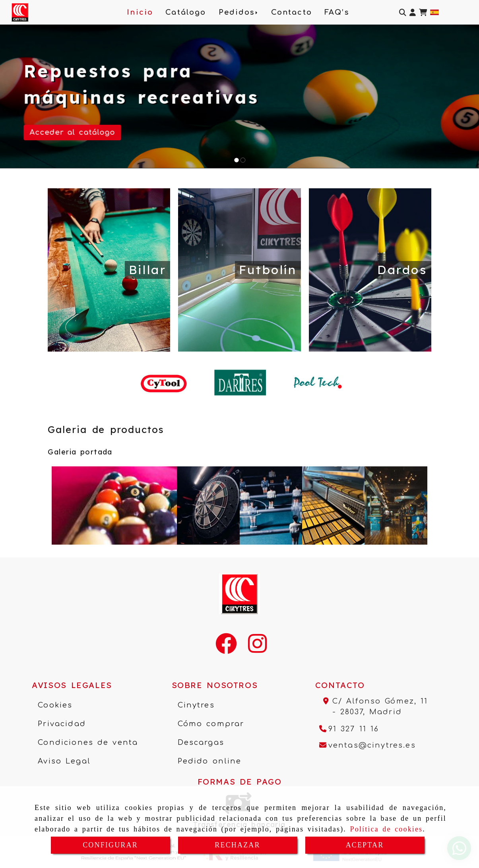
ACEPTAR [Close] (365, 845)
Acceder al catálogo (72, 132)
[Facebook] (226, 649)
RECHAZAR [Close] (237, 845)
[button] (413, 13)
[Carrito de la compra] (423, 13)
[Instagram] (257, 649)
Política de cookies (387, 829)
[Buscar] (403, 13)
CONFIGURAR (110, 845)
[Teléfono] (349, 729)
